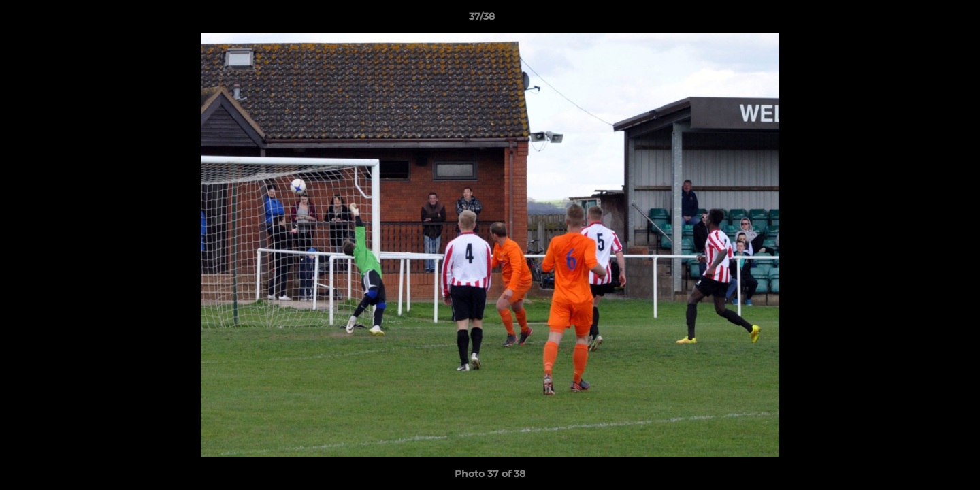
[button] (923, 20)
